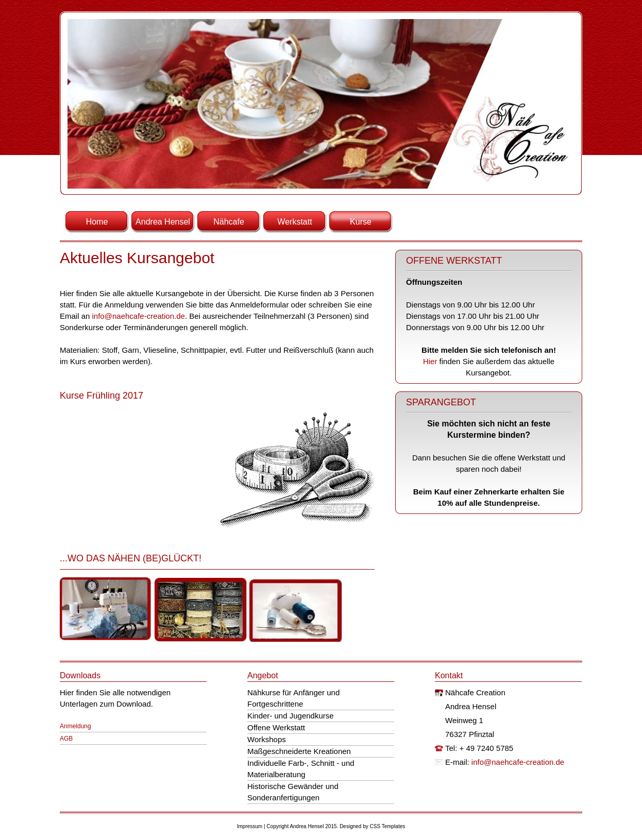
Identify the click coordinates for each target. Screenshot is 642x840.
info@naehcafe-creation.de (139, 316)
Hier (431, 361)
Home (97, 222)
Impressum (250, 826)
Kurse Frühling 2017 (102, 396)
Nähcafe (229, 222)
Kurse (361, 222)
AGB (66, 739)
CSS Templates (388, 826)
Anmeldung (75, 726)
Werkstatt (294, 222)
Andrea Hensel (163, 222)
